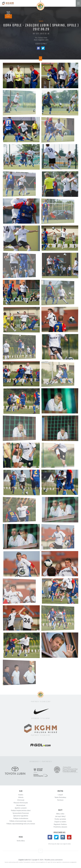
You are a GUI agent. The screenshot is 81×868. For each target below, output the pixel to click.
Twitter (43, 48)
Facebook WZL (50, 837)
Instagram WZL (63, 837)
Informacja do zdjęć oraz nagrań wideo (59, 844)
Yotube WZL (69, 837)
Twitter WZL (56, 837)
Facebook (38, 48)
